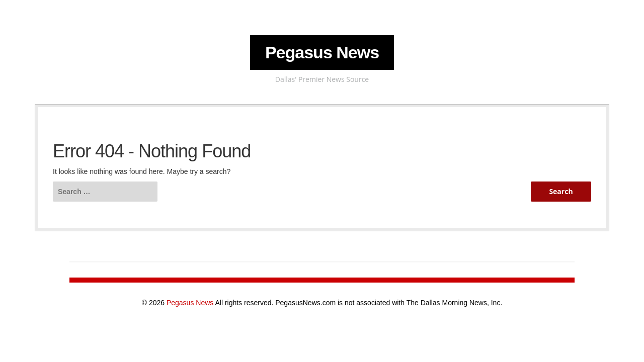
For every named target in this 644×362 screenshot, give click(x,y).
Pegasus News (322, 52)
